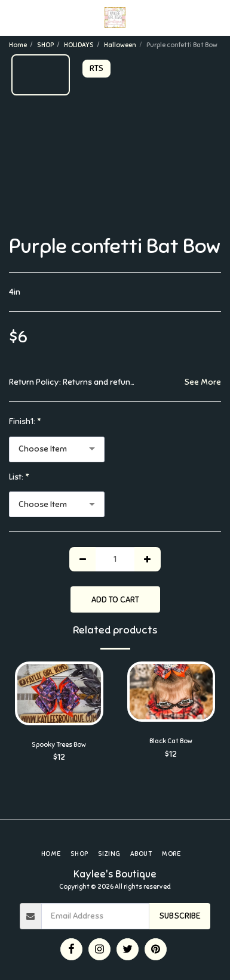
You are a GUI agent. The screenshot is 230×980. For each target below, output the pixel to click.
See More (203, 382)
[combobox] (57, 449)
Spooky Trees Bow (59, 744)
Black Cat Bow (171, 741)
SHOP (45, 45)
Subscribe (180, 916)
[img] (59, 693)
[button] (13, 17)
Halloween (120, 45)
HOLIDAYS (79, 45)
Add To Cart (115, 600)
